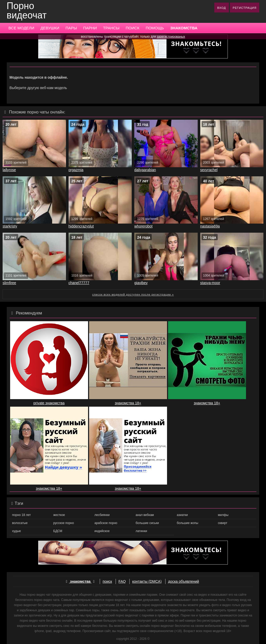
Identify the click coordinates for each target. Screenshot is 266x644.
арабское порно (106, 523)
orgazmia (76, 170)
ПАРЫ (71, 28)
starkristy (10, 226)
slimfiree (9, 283)
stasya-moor (210, 283)
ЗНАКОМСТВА (184, 28)
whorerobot (143, 226)
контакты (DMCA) (147, 581)
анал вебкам (145, 515)
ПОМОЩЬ (155, 28)
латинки (141, 531)
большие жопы (187, 523)
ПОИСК (133, 28)
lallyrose (9, 170)
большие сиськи (147, 523)
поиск (107, 581)
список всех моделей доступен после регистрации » (133, 294)
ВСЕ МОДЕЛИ (21, 28)
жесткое (59, 515)
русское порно (64, 523)
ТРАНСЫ (111, 28)
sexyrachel (209, 170)
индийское (102, 531)
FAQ (122, 581)
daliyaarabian (145, 170)
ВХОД (222, 8)
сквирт (223, 523)
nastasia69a (210, 226)
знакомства (80, 581)
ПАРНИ (90, 28)
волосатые (20, 523)
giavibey (141, 283)
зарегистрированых (171, 37)
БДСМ (58, 531)
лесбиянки (102, 515)
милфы (223, 515)
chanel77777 (79, 283)
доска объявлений (184, 581)
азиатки (182, 515)
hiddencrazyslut (81, 226)
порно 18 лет (22, 515)
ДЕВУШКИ (50, 28)
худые (17, 531)
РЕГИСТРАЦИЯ (245, 8)
